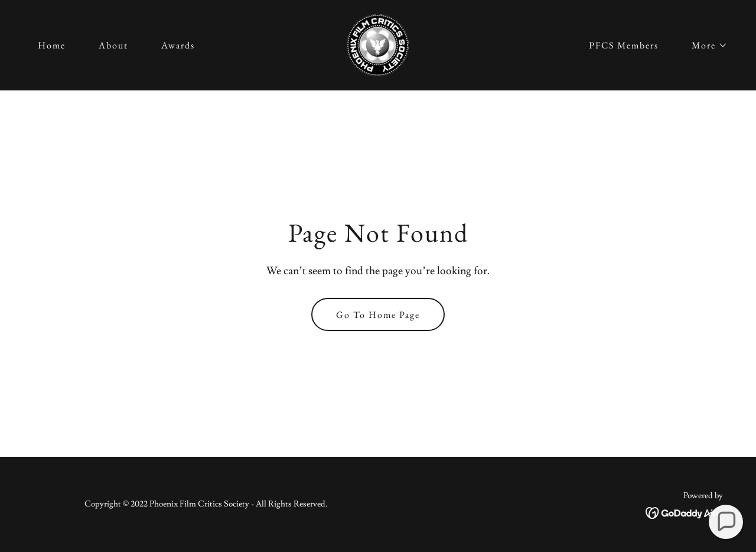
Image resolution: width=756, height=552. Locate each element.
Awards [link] (178, 45)
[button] (705, 46)
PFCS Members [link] (624, 45)
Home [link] (52, 45)
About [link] (113, 45)
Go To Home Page (378, 315)
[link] (378, 43)
